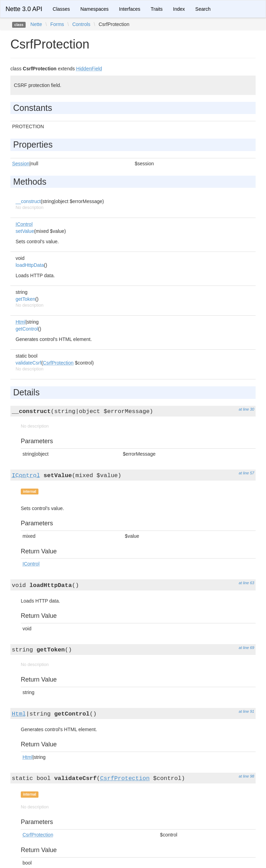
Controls (81, 24)
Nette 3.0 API (24, 9)
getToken (25, 299)
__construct (28, 201)
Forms (57, 24)
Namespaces (95, 9)
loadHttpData (30, 265)
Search (203, 9)
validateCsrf (28, 363)
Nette (36, 24)
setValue (25, 231)
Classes (61, 9)
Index (179, 9)
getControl (27, 329)
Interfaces (130, 9)
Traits (157, 9)
